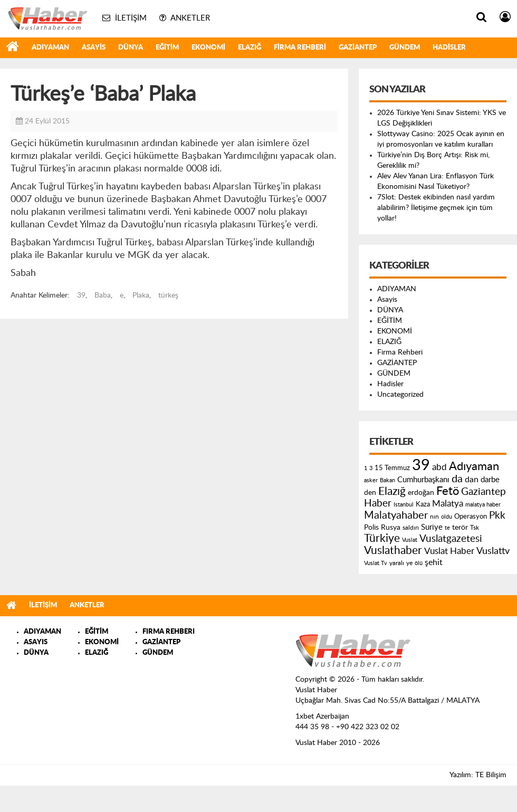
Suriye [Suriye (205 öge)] (432, 527)
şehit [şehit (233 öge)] (434, 562)
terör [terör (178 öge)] (460, 528)
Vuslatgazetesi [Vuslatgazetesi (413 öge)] (451, 539)
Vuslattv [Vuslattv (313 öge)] (493, 551)
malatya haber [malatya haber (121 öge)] (483, 505)
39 (81, 295)
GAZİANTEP (358, 48)
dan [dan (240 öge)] (472, 480)
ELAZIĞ (250, 48)
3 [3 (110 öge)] (371, 468)
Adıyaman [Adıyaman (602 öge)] (474, 467)
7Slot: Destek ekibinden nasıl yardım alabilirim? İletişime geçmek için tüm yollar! (436, 208)
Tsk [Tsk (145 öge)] (475, 528)
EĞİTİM (167, 48)
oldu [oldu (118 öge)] (447, 517)
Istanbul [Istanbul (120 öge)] (404, 505)
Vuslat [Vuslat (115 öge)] (410, 540)
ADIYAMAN (50, 48)
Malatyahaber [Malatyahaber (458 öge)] (396, 515)
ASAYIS (36, 642)
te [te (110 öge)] (447, 528)
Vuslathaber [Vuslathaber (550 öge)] (393, 551)
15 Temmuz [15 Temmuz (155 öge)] (392, 468)
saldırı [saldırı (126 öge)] (411, 528)
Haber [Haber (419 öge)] (378, 503)
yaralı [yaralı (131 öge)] (397, 563)
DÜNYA (131, 48)
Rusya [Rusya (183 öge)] (391, 528)
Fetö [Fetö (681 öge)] (448, 491)
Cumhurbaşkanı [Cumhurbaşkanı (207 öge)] (423, 480)
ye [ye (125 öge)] (409, 563)
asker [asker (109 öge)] (371, 480)
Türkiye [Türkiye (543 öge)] (382, 538)
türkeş (168, 295)
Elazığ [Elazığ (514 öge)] (392, 491)
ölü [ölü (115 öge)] (419, 563)
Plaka (141, 295)
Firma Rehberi (300, 48)
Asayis (94, 48)
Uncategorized (400, 395)
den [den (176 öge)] (370, 493)
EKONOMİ (208, 48)
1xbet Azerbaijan (322, 717)
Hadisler (449, 48)
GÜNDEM (405, 48)
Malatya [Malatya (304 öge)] (448, 504)
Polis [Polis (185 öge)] (371, 528)
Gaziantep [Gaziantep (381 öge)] (484, 492)
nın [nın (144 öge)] (434, 517)
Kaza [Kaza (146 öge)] (423, 504)
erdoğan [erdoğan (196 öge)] (421, 493)
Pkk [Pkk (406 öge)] (497, 516)
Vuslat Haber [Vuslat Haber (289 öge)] (449, 551)
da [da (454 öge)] (457, 479)
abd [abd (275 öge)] (439, 467)
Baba (103, 295)
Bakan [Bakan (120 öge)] (387, 480)
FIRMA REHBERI (169, 632)
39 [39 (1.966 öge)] (421, 465)
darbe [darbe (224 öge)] (490, 480)
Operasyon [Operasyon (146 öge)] (471, 517)
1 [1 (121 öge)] (366, 468)
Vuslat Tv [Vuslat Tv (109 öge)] (376, 563)
